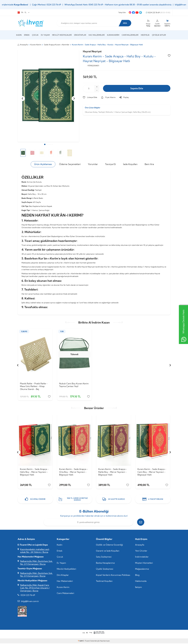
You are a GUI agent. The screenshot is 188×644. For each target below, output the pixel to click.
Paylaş (124, 97)
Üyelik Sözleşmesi (105, 570)
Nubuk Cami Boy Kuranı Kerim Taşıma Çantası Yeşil (74, 385)
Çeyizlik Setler (159, 35)
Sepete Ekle (137, 88)
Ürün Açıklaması (43, 164)
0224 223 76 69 (158, 13)
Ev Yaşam (45, 35)
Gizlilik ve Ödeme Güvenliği (109, 545)
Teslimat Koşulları (104, 582)
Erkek (27, 35)
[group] (48, 96)
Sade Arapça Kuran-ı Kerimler (57, 45)
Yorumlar (93, 164)
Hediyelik (145, 35)
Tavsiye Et (110, 164)
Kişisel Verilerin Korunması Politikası (113, 576)
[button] (45, 144)
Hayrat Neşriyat (92, 51)
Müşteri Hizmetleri (144, 564)
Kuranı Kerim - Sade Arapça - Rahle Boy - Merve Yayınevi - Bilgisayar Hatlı (113, 472)
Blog (137, 576)
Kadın (19, 35)
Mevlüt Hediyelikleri (62, 35)
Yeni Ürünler (141, 551)
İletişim (138, 588)
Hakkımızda (141, 582)
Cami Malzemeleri (130, 35)
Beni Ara (149, 164)
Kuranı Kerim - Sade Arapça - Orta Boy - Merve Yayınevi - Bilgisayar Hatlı (74, 472)
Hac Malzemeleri (97, 35)
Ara (125, 23)
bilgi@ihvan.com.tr (30, 602)
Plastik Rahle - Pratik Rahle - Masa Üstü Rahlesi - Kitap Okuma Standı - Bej (34, 386)
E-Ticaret (86, 641)
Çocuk (35, 35)
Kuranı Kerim (113, 35)
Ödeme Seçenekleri (70, 164)
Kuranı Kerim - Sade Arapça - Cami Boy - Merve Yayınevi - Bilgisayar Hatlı (152, 472)
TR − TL (23, 13)
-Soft (81, 641)
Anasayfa (23, 45)
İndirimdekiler (142, 558)
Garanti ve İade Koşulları (108, 551)
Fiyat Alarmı (108, 97)
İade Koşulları (130, 164)
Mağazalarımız (142, 570)
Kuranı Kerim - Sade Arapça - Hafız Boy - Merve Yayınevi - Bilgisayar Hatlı (34, 472)
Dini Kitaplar (80, 35)
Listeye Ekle (90, 97)
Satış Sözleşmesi (104, 558)
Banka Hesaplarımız (105, 564)
